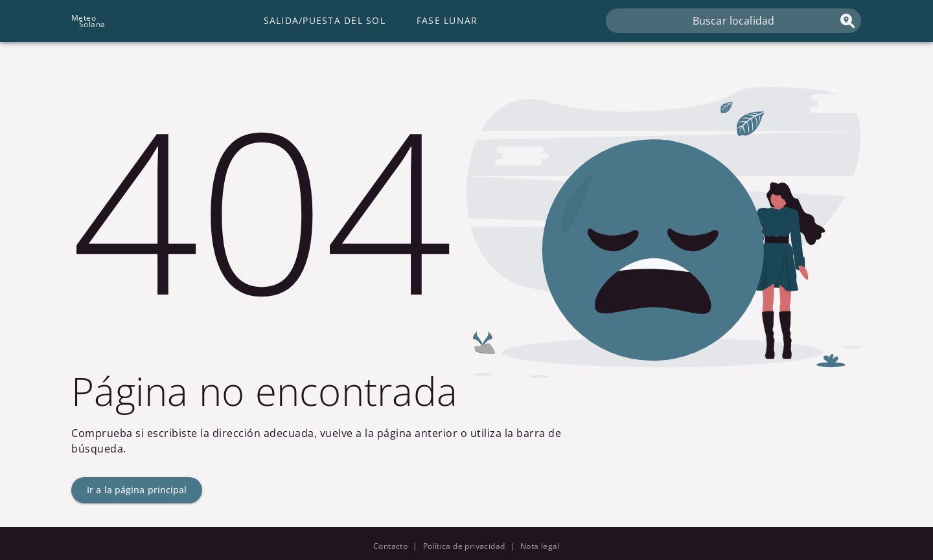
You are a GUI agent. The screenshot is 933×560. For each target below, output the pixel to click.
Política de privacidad (464, 546)
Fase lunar (447, 20)
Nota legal (540, 546)
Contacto (390, 546)
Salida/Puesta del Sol (325, 20)
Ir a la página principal (137, 490)
